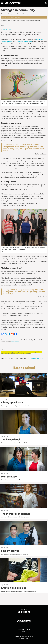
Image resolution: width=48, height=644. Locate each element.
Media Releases (24, 638)
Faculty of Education (37, 352)
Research (13, 354)
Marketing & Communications (24, 636)
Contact (24, 634)
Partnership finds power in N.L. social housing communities (18, 14)
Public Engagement (6, 354)
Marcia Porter (7, 29)
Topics (3, 350)
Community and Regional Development (23, 352)
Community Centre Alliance (24, 42)
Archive (24, 632)
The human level (10, 440)
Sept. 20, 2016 (5, 26)
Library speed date (12, 403)
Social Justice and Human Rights (24, 354)
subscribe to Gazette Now (36, 359)
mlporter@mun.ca (15, 342)
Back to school (16, 17)
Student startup (10, 551)
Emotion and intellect (13, 588)
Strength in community (18, 10)
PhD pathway (9, 477)
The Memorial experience (16, 514)
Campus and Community (7, 352)
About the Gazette (24, 630)
